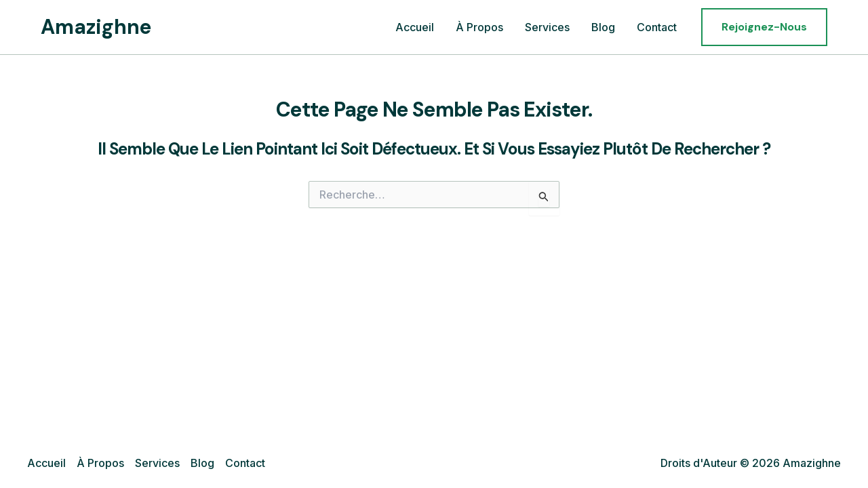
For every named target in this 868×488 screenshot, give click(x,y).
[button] (764, 27)
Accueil (415, 27)
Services (547, 27)
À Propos (479, 27)
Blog (603, 27)
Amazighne (96, 27)
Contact (657, 27)
